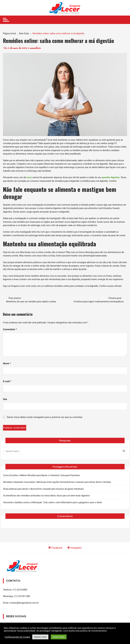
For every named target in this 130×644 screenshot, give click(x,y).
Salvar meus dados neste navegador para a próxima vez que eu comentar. (45, 417)
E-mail (7, 381)
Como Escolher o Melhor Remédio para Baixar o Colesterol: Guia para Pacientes (41, 475)
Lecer (29, 177)
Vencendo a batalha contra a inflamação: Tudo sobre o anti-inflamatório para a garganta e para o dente (53, 502)
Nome (7, 363)
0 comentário (34, 48)
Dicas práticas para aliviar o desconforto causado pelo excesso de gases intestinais (43, 489)
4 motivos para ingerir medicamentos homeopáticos (99, 302)
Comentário (10, 329)
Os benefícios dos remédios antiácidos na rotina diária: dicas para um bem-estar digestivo (46, 496)
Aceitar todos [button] (59, 637)
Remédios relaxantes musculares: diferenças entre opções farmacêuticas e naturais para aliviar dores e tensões (57, 482)
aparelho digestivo (111, 177)
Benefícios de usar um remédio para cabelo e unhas (31, 302)
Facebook (55, 548)
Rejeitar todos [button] (40, 637)
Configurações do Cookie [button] (17, 637)
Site (5, 399)
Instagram (74, 548)
